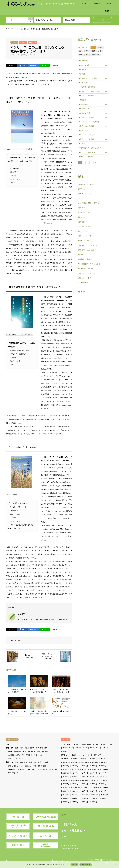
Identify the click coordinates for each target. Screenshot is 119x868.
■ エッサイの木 (84, 65)
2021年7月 (84, 798)
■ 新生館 (82, 144)
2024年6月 (84, 773)
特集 (23, 42)
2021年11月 (95, 795)
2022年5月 (84, 791)
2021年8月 (75, 798)
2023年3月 (84, 784)
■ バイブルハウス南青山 (87, 87)
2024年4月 (102, 773)
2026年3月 (74, 759)
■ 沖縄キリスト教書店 (86, 157)
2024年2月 (75, 777)
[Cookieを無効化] (116, 865)
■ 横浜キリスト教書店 (86, 96)
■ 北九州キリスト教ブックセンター (91, 148)
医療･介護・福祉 (84, 278)
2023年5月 (66, 784)
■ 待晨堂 (82, 74)
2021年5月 (102, 798)
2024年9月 (105, 770)
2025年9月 (86, 762)
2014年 (105, 748)
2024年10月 (33, 42)
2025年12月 (101, 759)
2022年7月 (66, 791)
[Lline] (44, 66)
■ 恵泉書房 (82, 70)
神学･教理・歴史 (85, 226)
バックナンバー (66, 744)
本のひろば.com (101, 860)
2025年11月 (67, 762)
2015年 (99, 748)
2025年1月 (66, 770)
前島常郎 (18, 640)
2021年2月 (84, 802)
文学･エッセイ (84, 194)
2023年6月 (103, 780)
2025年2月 (102, 766)
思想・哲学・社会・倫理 (88, 250)
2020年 (65, 748)
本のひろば (109, 11)
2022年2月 (66, 795)
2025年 (82, 744)
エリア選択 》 (83, 47)
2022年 (102, 744)
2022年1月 (75, 795)
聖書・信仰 (83, 222)
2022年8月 (105, 788)
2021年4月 (66, 802)
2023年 (96, 744)
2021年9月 (66, 798)
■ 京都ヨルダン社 (85, 113)
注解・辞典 (83, 208)
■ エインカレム (84, 82)
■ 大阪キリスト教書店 (86, 117)
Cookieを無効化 (86, 865)
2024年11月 (86, 770)
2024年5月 (93, 773)
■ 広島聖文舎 (83, 130)
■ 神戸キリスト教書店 (86, 126)
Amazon (14, 149)
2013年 (65, 751)
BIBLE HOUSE (22, 149)
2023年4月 (75, 784)
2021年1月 (93, 802)
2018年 (78, 748)
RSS (7, 861)
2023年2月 (93, 784)
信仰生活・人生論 (85, 259)
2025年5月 (75, 766)
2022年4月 (93, 791)
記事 (14, 42)
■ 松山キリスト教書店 (86, 139)
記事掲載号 (64, 759)
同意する (74, 865)
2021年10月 (105, 795)
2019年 (72, 748)
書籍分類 (97, 4)
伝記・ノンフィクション (88, 241)
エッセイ (69, 755)
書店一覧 (110, 4)
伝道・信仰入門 (85, 255)
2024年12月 (76, 770)
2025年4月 (84, 766)
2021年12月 (85, 795)
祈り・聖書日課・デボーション (90, 264)
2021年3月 (75, 802)
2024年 (89, 744)
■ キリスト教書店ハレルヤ (88, 152)
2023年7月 (94, 780)
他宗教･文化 (83, 283)
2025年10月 (76, 762)
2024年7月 (75, 773)
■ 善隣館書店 (83, 61)
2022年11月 (76, 788)
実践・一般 (83, 231)
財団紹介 (84, 4)
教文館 (8, 149)
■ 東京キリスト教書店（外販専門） (91, 91)
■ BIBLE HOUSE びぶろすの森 (89, 122)
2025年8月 (95, 762)
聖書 (80, 198)
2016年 (92, 748)
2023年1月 (102, 784)
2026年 (75, 744)
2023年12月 (94, 777)
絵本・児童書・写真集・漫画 (89, 203)
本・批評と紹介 (96, 755)
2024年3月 (66, 777)
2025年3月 (93, 766)
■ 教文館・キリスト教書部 (88, 78)
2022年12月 (67, 788)
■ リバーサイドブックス (87, 135)
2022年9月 (96, 788)
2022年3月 (102, 791)
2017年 (85, 748)
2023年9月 (76, 780)
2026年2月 (83, 759)
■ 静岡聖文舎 (83, 104)
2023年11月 (104, 777)
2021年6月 (93, 798)
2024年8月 (66, 773)
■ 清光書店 (82, 100)
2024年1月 (84, 777)
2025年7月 (104, 762)
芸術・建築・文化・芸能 (88, 184)
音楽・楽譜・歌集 (85, 212)
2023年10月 (67, 780)
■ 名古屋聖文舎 (84, 109)
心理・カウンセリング (86, 273)
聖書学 (82, 217)
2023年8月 (85, 780)
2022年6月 (75, 791)
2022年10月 (86, 788)
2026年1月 (92, 759)
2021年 (109, 744)
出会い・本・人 (79, 755)
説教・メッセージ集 (86, 236)
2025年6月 (66, 766)
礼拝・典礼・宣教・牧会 (88, 245)
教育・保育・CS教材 (86, 269)
